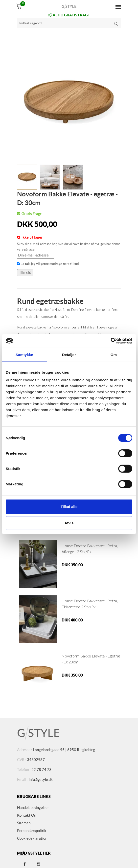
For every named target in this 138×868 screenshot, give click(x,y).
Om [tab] (114, 354)
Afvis (69, 523)
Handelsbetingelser (33, 808)
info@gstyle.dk (41, 779)
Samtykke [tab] (24, 354)
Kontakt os (26, 815)
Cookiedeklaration (32, 838)
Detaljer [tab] (69, 354)
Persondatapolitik (32, 831)
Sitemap (24, 823)
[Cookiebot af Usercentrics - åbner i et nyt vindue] (111, 341)
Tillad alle (69, 507)
